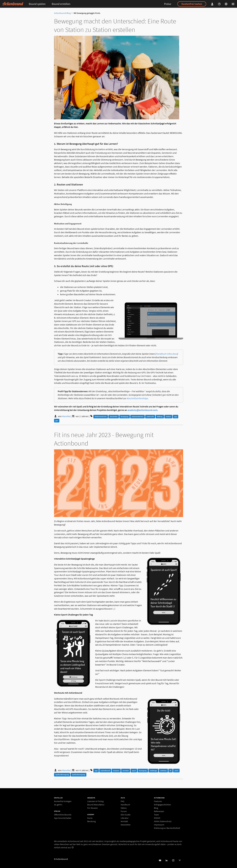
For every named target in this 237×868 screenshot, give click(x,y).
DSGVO (157, 818)
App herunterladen (63, 818)
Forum (124, 811)
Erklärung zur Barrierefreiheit (167, 828)
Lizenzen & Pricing (95, 801)
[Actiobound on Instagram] (173, 860)
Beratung (91, 821)
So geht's (58, 805)
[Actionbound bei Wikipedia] (180, 860)
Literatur (125, 818)
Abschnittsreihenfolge (137, 398)
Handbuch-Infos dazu (167, 354)
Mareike (66, 416)
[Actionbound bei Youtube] (160, 860)
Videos (124, 808)
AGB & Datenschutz (163, 821)
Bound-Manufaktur (96, 805)
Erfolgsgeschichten (162, 805)
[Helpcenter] (220, 4)
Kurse (90, 818)
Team (156, 815)
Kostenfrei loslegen (63, 801)
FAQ (122, 801)
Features (158, 801)
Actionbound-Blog (62, 13)
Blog (156, 808)
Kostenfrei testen (192, 4)
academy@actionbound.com (142, 410)
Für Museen (93, 808)
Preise (168, 4)
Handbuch (125, 805)
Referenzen (159, 811)
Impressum (159, 825)
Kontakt (124, 821)
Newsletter (126, 825)
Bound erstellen (61, 4)
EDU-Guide (126, 815)
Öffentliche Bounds (63, 815)
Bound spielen (37, 4)
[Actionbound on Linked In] (166, 860)
